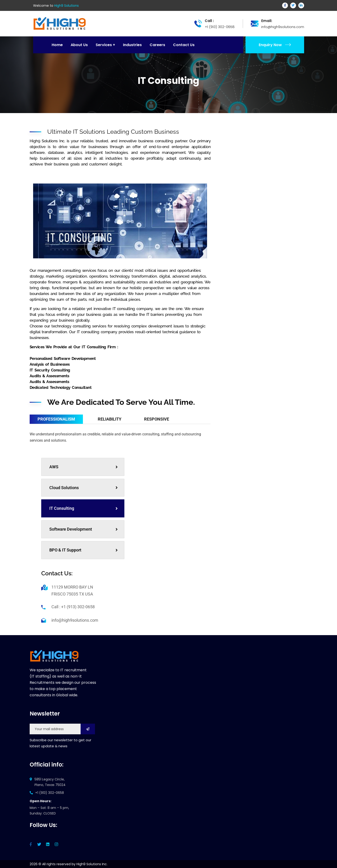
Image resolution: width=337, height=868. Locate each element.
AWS (83, 467)
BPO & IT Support (83, 550)
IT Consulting (83, 508)
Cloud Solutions (83, 488)
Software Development (83, 529)
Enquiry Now (275, 45)
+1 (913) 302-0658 (50, 793)
